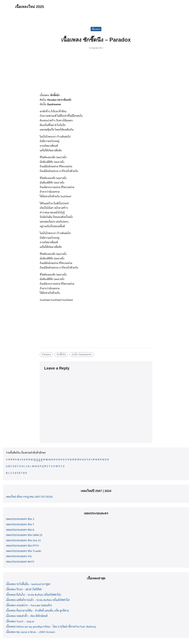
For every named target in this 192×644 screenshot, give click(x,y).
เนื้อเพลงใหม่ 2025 (29, 7)
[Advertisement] (96, 73)
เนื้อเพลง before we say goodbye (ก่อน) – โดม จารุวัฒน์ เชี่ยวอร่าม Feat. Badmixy (51, 626)
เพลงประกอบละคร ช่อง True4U (24, 551)
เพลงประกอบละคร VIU (19, 556)
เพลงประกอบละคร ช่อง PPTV (22, 545)
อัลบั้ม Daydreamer (82, 354)
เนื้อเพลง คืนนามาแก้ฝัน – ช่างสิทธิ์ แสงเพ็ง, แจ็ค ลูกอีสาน (37, 610)
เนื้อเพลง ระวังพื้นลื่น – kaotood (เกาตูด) (28, 584)
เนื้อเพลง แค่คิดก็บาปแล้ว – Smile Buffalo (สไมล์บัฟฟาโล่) (38, 600)
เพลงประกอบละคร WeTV (20, 561)
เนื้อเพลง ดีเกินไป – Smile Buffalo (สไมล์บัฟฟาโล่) (33, 595)
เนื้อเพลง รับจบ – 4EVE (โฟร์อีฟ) (24, 589)
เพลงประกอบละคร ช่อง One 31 (23, 540)
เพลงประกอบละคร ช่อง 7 (20, 524)
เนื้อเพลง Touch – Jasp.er (20, 621)
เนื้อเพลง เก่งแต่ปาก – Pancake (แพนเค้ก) (29, 605)
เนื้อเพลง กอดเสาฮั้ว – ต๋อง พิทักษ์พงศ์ (27, 616)
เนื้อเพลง (96, 29)
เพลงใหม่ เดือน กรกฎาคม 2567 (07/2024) (29, 497)
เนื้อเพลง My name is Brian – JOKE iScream (31, 632)
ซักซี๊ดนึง (61, 354)
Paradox (46, 354)
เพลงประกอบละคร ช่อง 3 (20, 519)
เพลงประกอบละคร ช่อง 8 (20, 530)
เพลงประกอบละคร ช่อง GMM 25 (24, 535)
